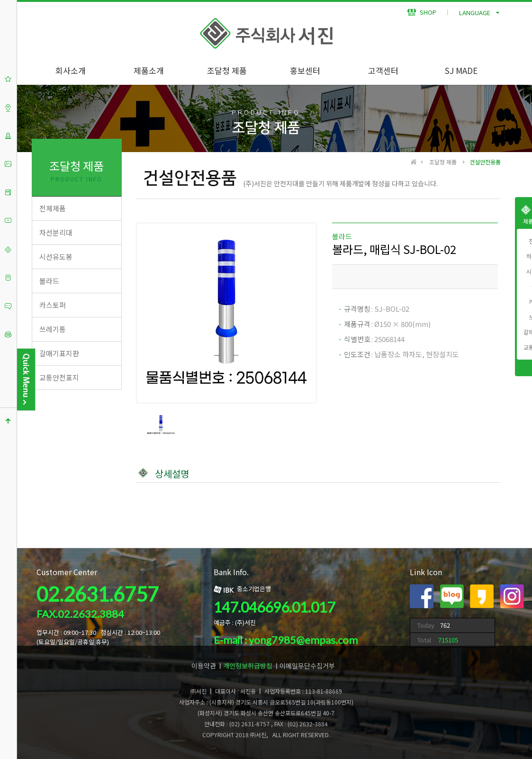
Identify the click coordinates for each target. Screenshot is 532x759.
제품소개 (149, 70)
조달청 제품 (227, 70)
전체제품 (53, 208)
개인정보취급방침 (248, 666)
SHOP (422, 12)
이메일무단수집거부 (307, 666)
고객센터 (383, 70)
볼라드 (49, 281)
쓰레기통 (53, 329)
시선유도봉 (56, 257)
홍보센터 (305, 70)
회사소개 (71, 70)
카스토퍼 (53, 305)
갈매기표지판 (59, 353)
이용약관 (204, 666)
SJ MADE (461, 70)
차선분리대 (56, 232)
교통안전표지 (59, 377)
